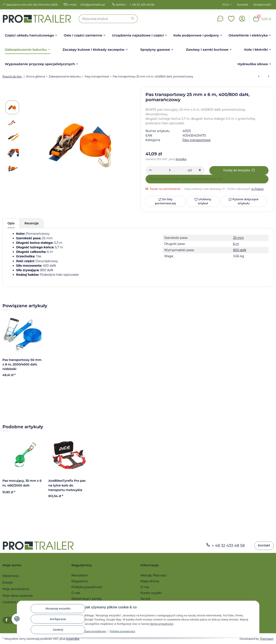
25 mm (238, 238)
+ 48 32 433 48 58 (142, 5)
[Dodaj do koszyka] (239, 170)
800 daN (240, 250)
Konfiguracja (58, 619)
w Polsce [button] (257, 189)
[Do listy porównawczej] (165, 201)
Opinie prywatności (162, 624)
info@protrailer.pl (93, 5)
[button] (231, 19)
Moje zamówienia (16, 589)
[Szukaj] (103, 19)
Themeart (267, 639)
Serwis (145, 599)
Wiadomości (262, 5)
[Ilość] (170, 170)
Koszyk (8, 583)
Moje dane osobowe (18, 596)
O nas (76, 593)
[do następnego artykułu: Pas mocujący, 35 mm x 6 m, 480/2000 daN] (269, 77)
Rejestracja (11, 576)
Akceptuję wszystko (58, 609)
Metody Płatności (154, 575)
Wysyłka (181, 159)
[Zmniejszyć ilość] (150, 170)
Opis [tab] (11, 223)
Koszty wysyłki (151, 593)
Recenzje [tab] (32, 223)
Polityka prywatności (123, 631)
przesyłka (73, 639)
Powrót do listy (12, 76)
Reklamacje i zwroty (86, 599)
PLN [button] (226, 5)
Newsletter (80, 575)
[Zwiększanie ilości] (200, 170)
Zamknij (58, 630)
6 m (236, 244)
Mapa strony (150, 581)
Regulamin (80, 581)
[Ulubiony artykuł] (203, 201)
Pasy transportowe (197, 140)
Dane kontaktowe (95, 631)
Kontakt (243, 5)
